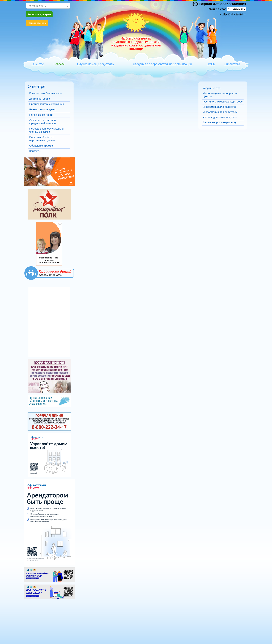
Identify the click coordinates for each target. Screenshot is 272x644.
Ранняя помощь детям (43, 109)
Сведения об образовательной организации (162, 64)
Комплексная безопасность (46, 93)
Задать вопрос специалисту (220, 122)
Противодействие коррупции (47, 104)
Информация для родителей (220, 112)
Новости (59, 64)
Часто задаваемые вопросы (220, 117)
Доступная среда (40, 99)
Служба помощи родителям (96, 64)
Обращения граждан (42, 146)
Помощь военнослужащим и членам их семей (46, 130)
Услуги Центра (212, 88)
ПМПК (211, 64)
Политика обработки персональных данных (43, 139)
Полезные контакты (41, 115)
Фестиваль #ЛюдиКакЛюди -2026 (223, 102)
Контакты (35, 151)
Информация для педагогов (220, 107)
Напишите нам (37, 23)
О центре (38, 64)
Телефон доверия (39, 14)
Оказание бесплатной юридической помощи (42, 122)
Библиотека (232, 64)
